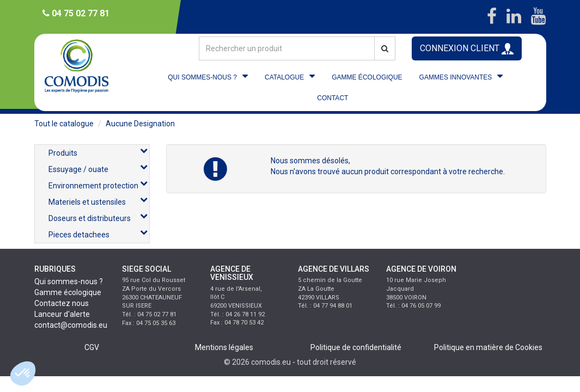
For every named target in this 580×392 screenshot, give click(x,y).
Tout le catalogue (64, 124)
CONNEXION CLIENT (467, 49)
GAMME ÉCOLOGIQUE (367, 77)
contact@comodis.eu (71, 325)
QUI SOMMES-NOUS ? (202, 77)
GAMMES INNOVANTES (456, 77)
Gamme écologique (68, 292)
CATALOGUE (284, 77)
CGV (92, 347)
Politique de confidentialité (356, 347)
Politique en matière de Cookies (488, 347)
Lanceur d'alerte (62, 314)
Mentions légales (224, 347)
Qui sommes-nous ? (69, 281)
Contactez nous (62, 303)
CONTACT (332, 98)
